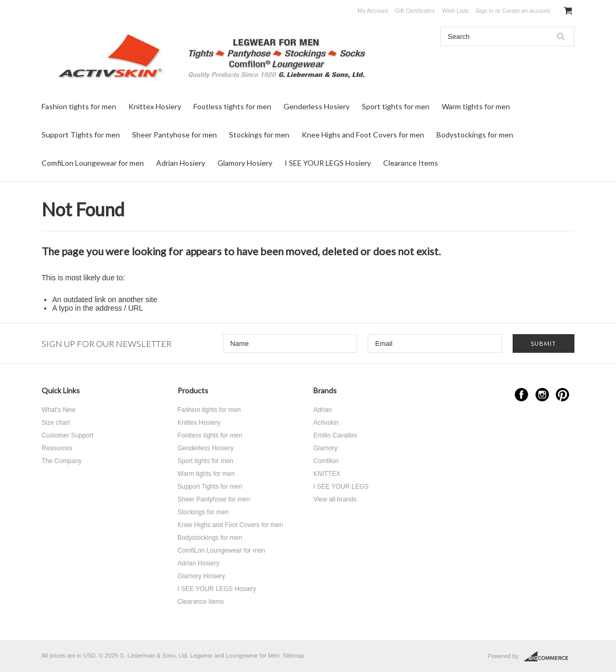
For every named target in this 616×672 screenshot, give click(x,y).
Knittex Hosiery (155, 106)
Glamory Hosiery (245, 163)
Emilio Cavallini (335, 435)
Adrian (323, 410)
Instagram (542, 395)
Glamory (325, 448)
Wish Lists (455, 11)
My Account (373, 11)
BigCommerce (549, 657)
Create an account (526, 11)
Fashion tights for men (79, 106)
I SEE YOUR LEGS (341, 487)
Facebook (521, 395)
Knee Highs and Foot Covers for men (363, 135)
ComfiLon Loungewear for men (93, 163)
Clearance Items (411, 163)
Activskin (326, 423)
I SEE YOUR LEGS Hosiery (328, 163)
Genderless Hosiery (317, 106)
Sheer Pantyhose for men (175, 135)
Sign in (484, 11)
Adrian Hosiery (181, 163)
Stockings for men (259, 135)
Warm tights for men (476, 106)
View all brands (335, 499)
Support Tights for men (81, 135)
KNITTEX (327, 474)
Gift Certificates (415, 11)
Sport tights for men (396, 106)
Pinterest (562, 395)
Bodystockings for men (475, 135)
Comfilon (326, 461)
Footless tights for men (232, 106)
